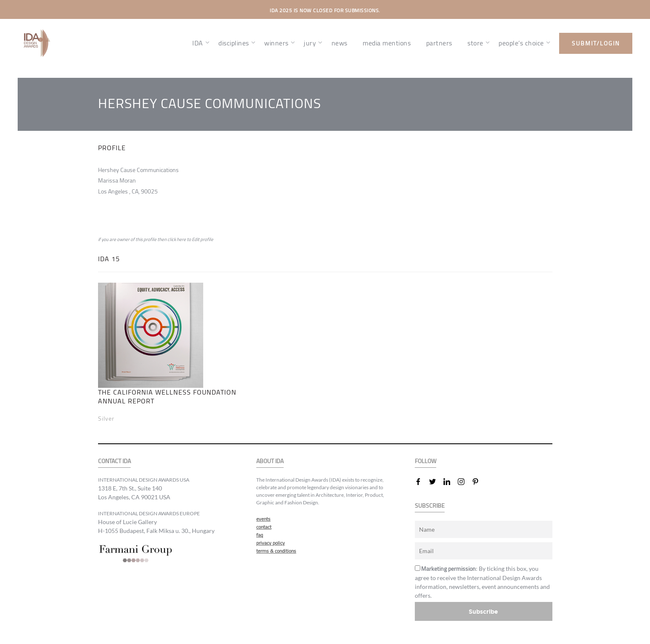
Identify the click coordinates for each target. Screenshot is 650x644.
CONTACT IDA (114, 461)
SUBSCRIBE (430, 506)
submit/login (596, 43)
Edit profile (203, 239)
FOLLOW (426, 461)
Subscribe (483, 611)
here (181, 239)
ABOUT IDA (270, 461)
